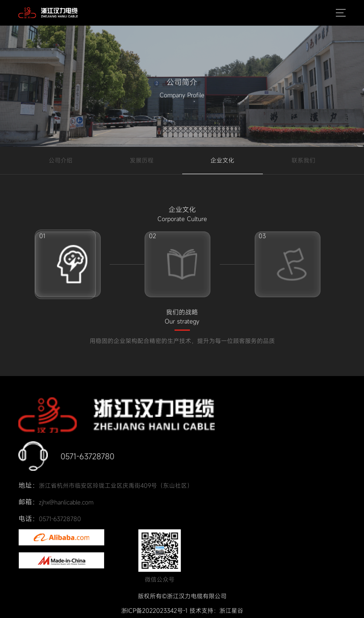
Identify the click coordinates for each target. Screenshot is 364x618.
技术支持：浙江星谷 (216, 611)
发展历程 (142, 160)
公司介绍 (61, 160)
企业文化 (222, 160)
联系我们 (303, 160)
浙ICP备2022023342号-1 (154, 611)
